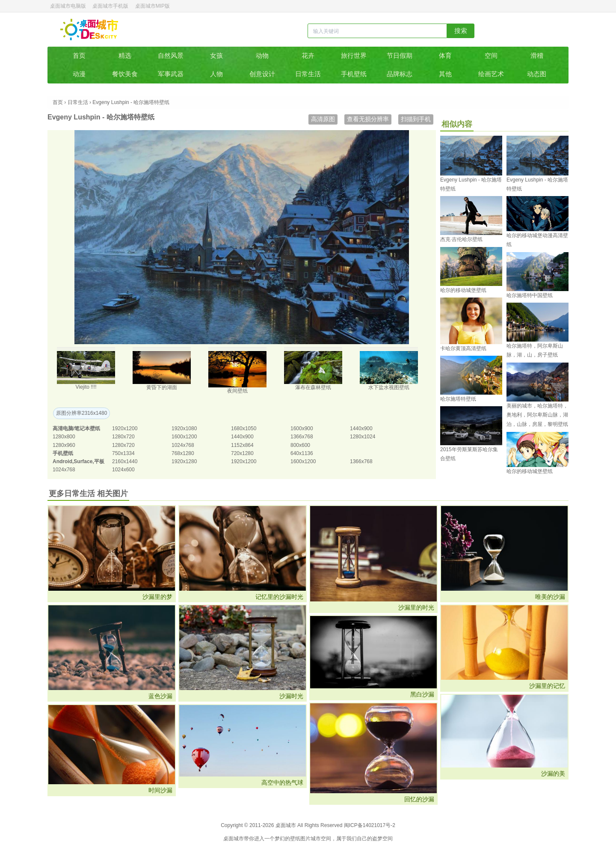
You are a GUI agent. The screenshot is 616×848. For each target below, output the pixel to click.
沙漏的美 (553, 774)
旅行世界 (354, 55)
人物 (216, 74)
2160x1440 (125, 461)
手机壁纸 (354, 74)
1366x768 (302, 437)
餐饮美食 (125, 74)
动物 (262, 55)
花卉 (308, 55)
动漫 (79, 74)
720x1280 (242, 453)
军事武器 (171, 74)
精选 (125, 55)
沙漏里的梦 (157, 597)
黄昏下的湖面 (162, 387)
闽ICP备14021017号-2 (370, 825)
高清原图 (323, 119)
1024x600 (123, 470)
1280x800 (64, 437)
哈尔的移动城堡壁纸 (463, 290)
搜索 (461, 31)
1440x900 (361, 428)
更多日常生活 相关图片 (88, 494)
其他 (445, 74)
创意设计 (262, 74)
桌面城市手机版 (110, 6)
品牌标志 (400, 74)
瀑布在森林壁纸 (313, 387)
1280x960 (64, 445)
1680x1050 (244, 428)
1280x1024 (363, 437)
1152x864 (242, 445)
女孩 (216, 55)
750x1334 (123, 453)
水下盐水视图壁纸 (389, 387)
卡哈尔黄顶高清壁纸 (463, 348)
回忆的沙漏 (419, 799)
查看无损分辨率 (368, 119)
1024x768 (183, 445)
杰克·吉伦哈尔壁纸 (461, 239)
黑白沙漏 (422, 694)
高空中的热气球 (282, 783)
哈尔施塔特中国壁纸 (530, 295)
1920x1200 (125, 428)
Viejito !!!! (86, 387)
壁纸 (295, 839)
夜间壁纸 (237, 391)
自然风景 (171, 55)
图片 (305, 839)
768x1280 (183, 453)
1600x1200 (184, 437)
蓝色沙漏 (160, 696)
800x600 (300, 445)
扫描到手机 (416, 119)
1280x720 (123, 437)
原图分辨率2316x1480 (81, 413)
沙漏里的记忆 (547, 686)
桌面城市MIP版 (153, 6)
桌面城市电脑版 (68, 6)
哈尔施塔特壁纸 (458, 399)
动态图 (537, 74)
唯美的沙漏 (550, 597)
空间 (491, 55)
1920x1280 (184, 461)
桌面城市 (89, 30)
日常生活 (308, 74)
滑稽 (537, 55)
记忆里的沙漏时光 (279, 597)
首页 (79, 55)
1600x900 (302, 428)
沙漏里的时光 (416, 607)
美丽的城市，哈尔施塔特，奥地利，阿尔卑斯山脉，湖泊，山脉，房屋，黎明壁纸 (537, 415)
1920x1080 (184, 428)
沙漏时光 (291, 696)
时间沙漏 (160, 790)
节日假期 (400, 55)
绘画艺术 (491, 74)
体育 (445, 55)
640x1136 (302, 453)
